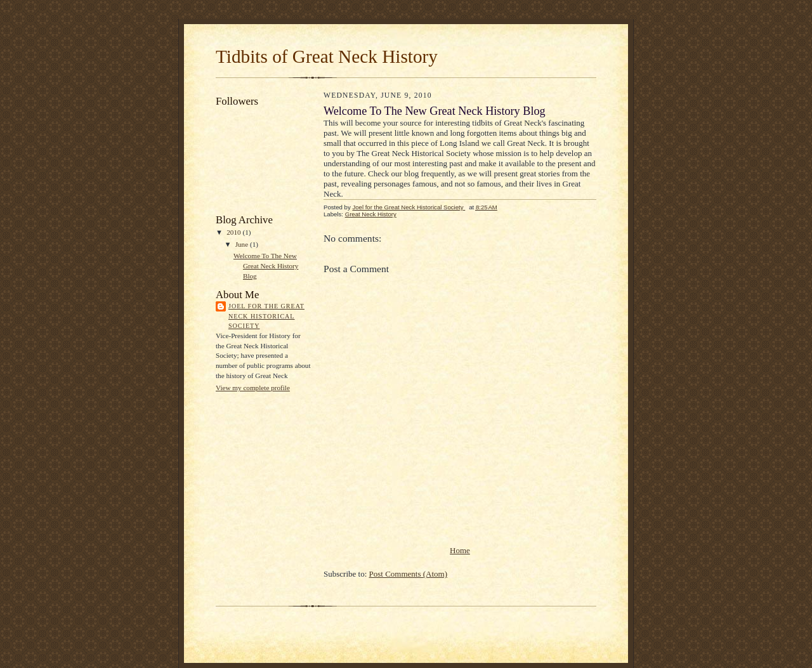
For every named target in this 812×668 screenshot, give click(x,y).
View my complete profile (253, 388)
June (243, 244)
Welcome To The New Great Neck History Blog (266, 265)
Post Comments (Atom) (409, 574)
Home (460, 550)
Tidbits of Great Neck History (327, 56)
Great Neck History (371, 214)
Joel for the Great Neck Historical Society (266, 316)
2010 (234, 232)
